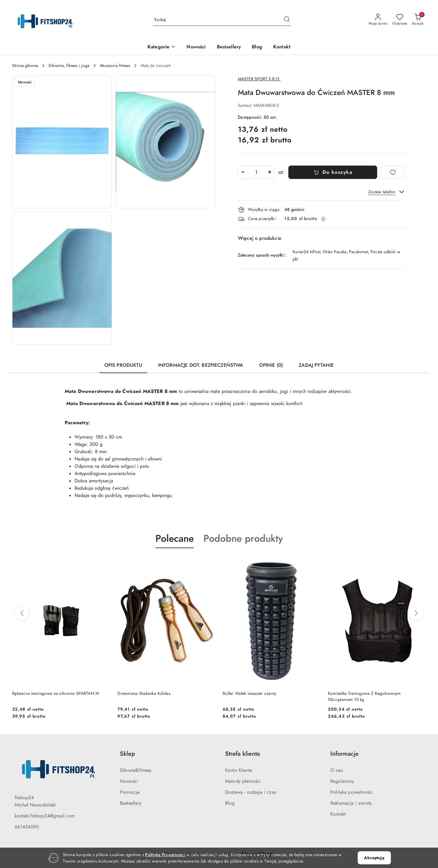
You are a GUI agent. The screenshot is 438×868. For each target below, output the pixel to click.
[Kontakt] (282, 47)
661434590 (27, 827)
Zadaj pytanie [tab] (316, 365)
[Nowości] (196, 47)
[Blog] (257, 47)
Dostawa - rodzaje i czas (250, 792)
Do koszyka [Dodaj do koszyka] (333, 172)
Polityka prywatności (351, 792)
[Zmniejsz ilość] (243, 172)
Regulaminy (342, 781)
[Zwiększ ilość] (269, 172)
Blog (230, 803)
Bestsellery (131, 803)
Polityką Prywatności (165, 855)
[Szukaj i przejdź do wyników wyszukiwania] (287, 20)
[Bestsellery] (229, 47)
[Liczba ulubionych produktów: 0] (400, 20)
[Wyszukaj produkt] (222, 20)
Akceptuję (374, 858)
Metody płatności (243, 781)
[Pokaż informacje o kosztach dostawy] (323, 219)
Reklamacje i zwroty (351, 803)
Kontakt (338, 814)
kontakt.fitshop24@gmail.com (45, 816)
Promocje (130, 792)
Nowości (129, 781)
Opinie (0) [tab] (271, 365)
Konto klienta (239, 770)
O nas (337, 770)
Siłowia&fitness (136, 770)
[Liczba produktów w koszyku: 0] (418, 20)
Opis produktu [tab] (123, 365)
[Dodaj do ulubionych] (393, 172)
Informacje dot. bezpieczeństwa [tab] (201, 365)
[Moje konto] (378, 20)
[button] (162, 47)
